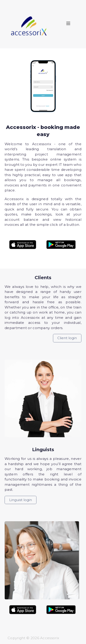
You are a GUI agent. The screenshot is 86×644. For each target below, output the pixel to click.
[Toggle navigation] (71, 24)
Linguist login (21, 500)
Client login (67, 338)
